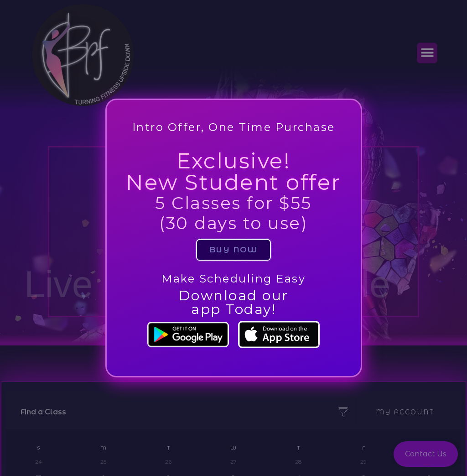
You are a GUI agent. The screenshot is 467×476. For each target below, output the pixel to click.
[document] (233, 238)
